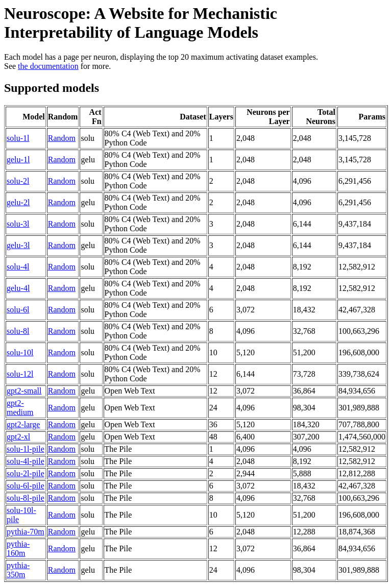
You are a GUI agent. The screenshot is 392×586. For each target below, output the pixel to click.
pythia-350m (18, 570)
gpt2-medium (20, 408)
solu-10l (20, 352)
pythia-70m (26, 532)
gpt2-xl (18, 437)
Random (62, 138)
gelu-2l (18, 202)
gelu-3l (18, 245)
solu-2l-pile (26, 473)
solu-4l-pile (26, 461)
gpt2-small (24, 391)
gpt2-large (23, 424)
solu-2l (18, 181)
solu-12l (20, 374)
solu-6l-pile (26, 486)
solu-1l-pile (26, 449)
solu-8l (18, 331)
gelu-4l (18, 288)
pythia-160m (18, 548)
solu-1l (18, 138)
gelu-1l (18, 160)
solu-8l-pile (26, 498)
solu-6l (18, 310)
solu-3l (18, 224)
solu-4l (18, 267)
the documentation (48, 66)
